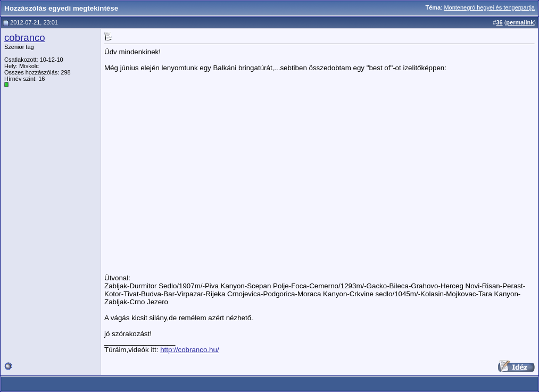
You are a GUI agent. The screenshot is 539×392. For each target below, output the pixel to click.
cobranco (25, 37)
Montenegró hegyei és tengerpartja (489, 7)
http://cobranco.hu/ (189, 350)
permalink (520, 22)
